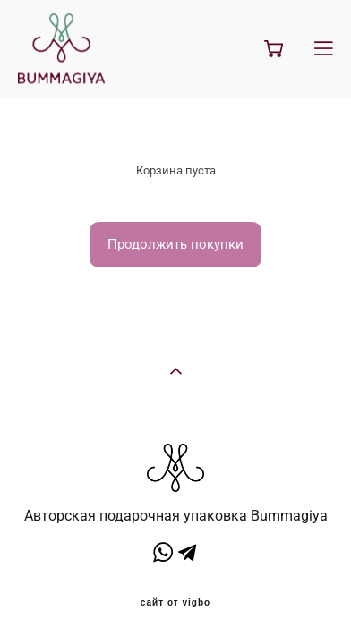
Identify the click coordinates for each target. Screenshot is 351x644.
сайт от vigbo (175, 598)
